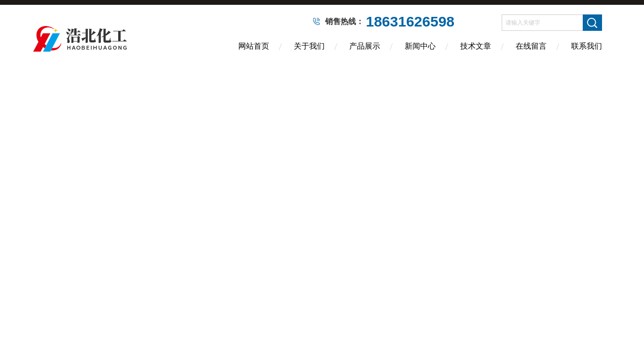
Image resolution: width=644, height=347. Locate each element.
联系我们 (587, 46)
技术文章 (476, 46)
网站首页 (254, 46)
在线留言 (531, 46)
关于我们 (309, 46)
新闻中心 (420, 46)
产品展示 (365, 46)
